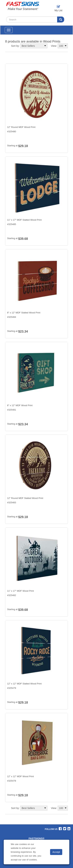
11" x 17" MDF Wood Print (20, 591)
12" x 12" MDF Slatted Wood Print (24, 684)
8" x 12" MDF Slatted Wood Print (24, 313)
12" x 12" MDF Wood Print (20, 776)
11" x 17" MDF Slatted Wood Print (24, 220)
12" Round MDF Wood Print (21, 127)
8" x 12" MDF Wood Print (20, 405)
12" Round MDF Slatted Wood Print (25, 498)
